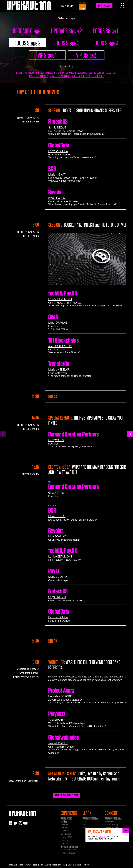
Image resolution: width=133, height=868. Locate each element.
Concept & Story (111, 825)
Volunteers (65, 831)
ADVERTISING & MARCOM (52, 73)
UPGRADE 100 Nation (113, 818)
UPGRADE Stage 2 (67, 31)
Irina (57, 198)
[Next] (130, 434)
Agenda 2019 (66, 834)
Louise (60, 299)
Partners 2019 (66, 837)
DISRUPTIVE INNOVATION (27, 73)
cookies (102, 837)
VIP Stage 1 (47, 55)
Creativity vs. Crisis (68, 850)
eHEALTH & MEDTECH (60, 76)
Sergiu (57, 128)
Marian (57, 175)
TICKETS (64, 844)
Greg (56, 440)
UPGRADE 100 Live (90, 818)
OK (126, 830)
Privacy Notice (31, 865)
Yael (57, 720)
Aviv (60, 346)
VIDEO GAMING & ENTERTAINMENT (88, 76)
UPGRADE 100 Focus (69, 847)
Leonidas (60, 696)
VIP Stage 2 (86, 55)
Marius (59, 370)
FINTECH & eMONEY (39, 76)
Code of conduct (75, 865)
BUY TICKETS (104, 6)
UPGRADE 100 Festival (66, 820)
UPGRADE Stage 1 (28, 31)
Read (85, 821)
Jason (58, 743)
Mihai (58, 323)
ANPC (86, 865)
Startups (64, 828)
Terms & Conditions (15, 865)
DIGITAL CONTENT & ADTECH (103, 73)
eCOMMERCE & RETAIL (76, 73)
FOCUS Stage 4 (105, 43)
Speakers (64, 825)
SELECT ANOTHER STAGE (67, 795)
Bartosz (58, 151)
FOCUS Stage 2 (28, 43)
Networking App (111, 821)
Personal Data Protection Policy (52, 865)
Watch (85, 825)
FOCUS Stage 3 (67, 43)
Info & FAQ (65, 840)
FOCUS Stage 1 (106, 31)
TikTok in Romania (68, 853)
